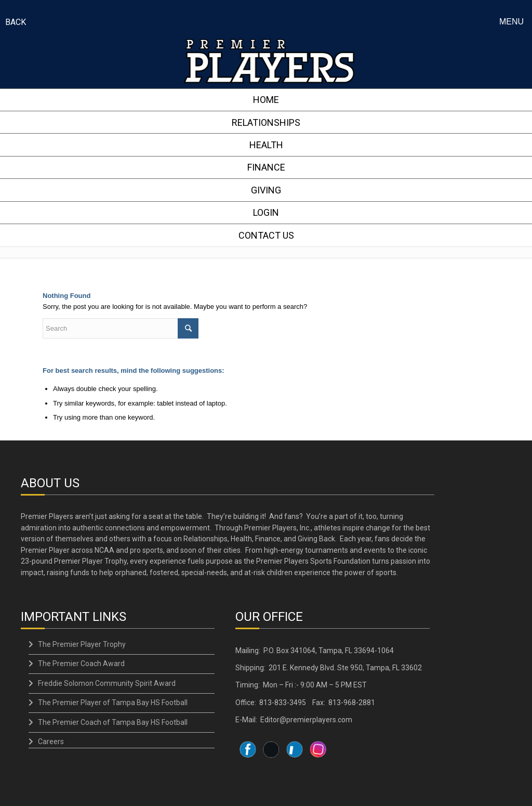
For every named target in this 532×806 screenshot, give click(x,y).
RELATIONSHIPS (266, 122)
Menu (511, 22)
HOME (266, 100)
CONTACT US (266, 234)
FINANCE (266, 167)
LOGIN (266, 211)
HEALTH (266, 144)
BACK (16, 22)
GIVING (266, 189)
